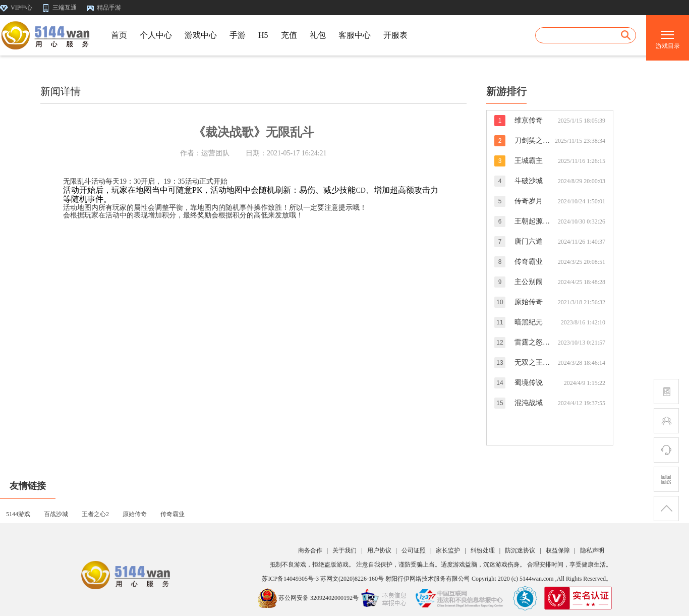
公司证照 (414, 550)
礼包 (318, 35)
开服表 (395, 35)
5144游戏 (18, 514)
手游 (238, 35)
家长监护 (448, 550)
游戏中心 (201, 35)
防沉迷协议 (520, 550)
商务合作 (310, 550)
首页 (119, 35)
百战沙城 (56, 514)
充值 (289, 35)
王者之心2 (95, 514)
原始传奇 (135, 514)
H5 (263, 35)
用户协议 (379, 550)
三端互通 (60, 8)
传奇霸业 (173, 514)
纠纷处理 (483, 550)
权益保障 (558, 550)
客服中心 (355, 35)
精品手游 (104, 8)
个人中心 (156, 35)
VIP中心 (17, 8)
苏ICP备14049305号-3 (290, 579)
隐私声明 (592, 550)
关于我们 (344, 550)
